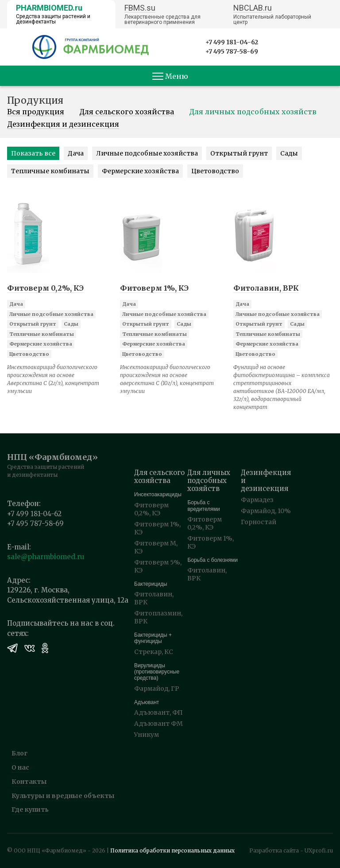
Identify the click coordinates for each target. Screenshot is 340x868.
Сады (289, 153)
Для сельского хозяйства (127, 112)
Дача (76, 153)
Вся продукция (36, 112)
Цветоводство (215, 171)
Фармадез (257, 500)
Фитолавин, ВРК (266, 288)
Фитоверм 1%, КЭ (154, 288)
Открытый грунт (239, 153)
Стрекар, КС (154, 652)
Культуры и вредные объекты (63, 796)
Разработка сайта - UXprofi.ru (291, 850)
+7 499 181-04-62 (232, 42)
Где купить (30, 810)
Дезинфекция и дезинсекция (63, 125)
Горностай (259, 522)
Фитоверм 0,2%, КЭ (45, 288)
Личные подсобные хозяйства (147, 153)
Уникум (147, 735)
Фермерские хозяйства (140, 171)
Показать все (33, 153)
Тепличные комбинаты (50, 171)
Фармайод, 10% (266, 511)
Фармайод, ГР (157, 689)
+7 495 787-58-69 (232, 51)
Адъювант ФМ (158, 724)
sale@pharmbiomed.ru (46, 557)
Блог (19, 753)
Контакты (29, 782)
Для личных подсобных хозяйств (253, 112)
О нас (20, 767)
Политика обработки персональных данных (172, 850)
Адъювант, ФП (158, 712)
